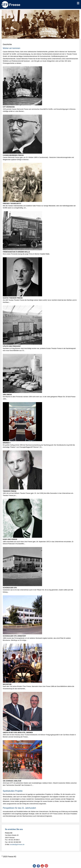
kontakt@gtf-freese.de (17, 844)
